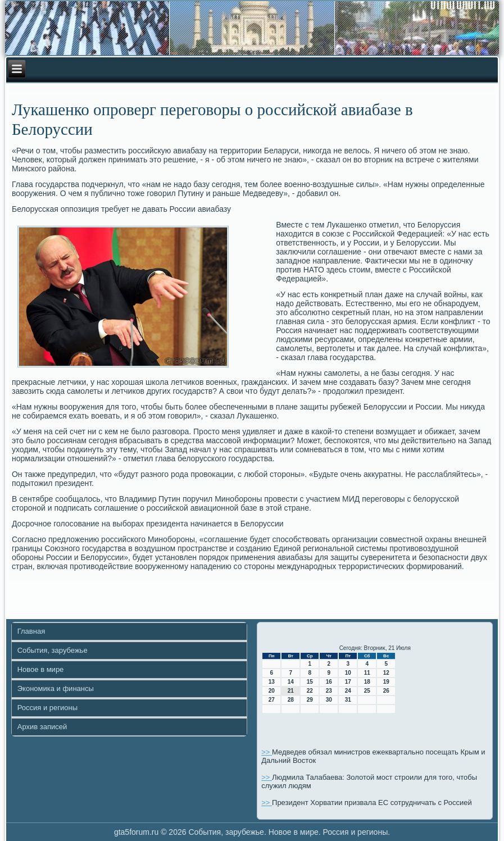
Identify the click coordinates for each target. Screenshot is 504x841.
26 (386, 691)
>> (267, 752)
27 (272, 700)
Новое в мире (41, 669)
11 (367, 673)
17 (348, 682)
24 (348, 691)
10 (348, 673)
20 (272, 691)
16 (329, 682)
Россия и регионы (47, 708)
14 (291, 682)
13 (272, 682)
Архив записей (42, 727)
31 (348, 700)
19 (386, 682)
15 (310, 682)
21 (291, 691)
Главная (31, 631)
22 (310, 691)
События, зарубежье (53, 650)
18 (367, 682)
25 (367, 691)
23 (329, 691)
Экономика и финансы (56, 688)
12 (386, 673)
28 (291, 700)
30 (329, 700)
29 (310, 700)
